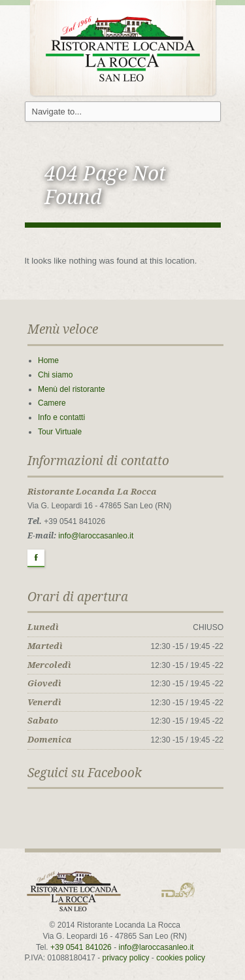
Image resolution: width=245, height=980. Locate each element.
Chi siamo (55, 375)
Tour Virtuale (60, 432)
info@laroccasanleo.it (96, 536)
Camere (52, 403)
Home (48, 360)
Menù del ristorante (72, 389)
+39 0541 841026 (81, 947)
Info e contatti (61, 417)
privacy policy (126, 958)
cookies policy (181, 958)
